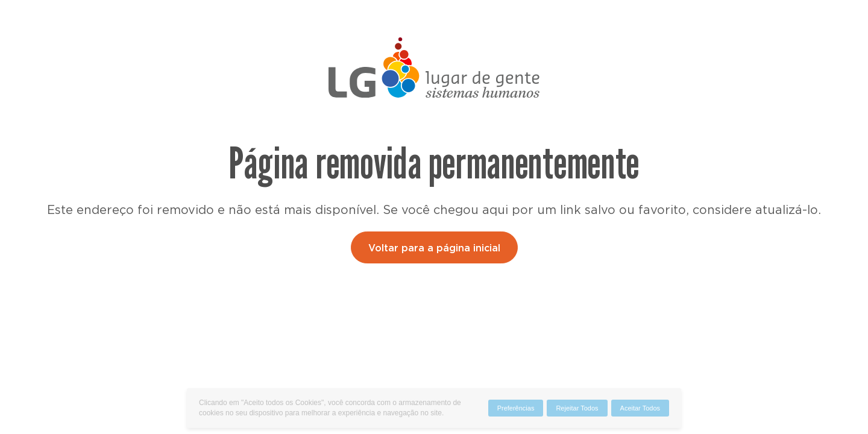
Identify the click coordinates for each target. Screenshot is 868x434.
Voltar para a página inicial (434, 248)
